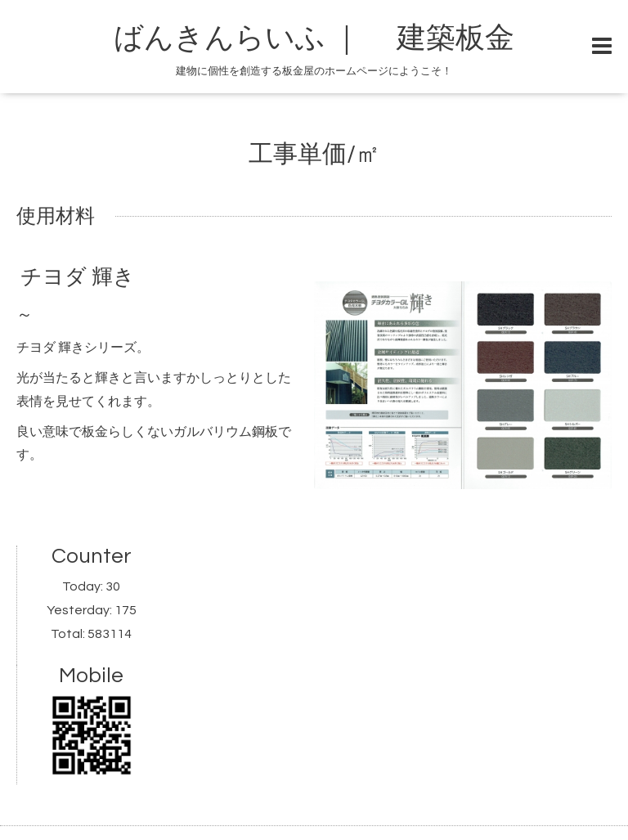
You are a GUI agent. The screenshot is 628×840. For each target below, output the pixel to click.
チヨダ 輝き (78, 277)
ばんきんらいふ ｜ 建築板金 (343, 38)
